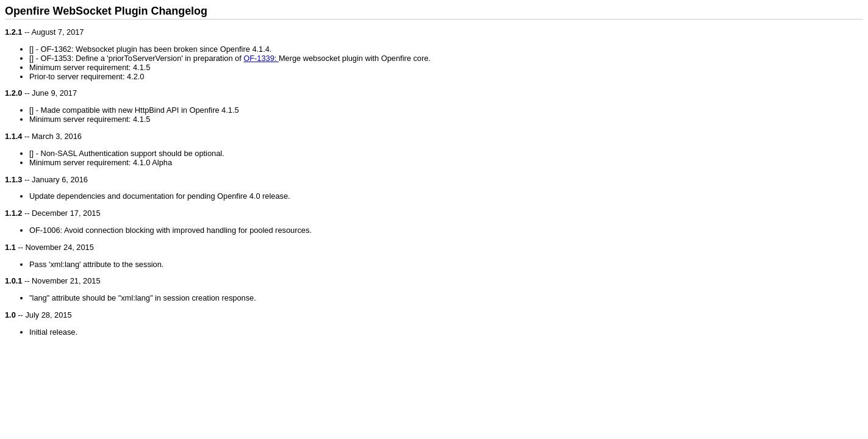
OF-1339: (261, 58)
